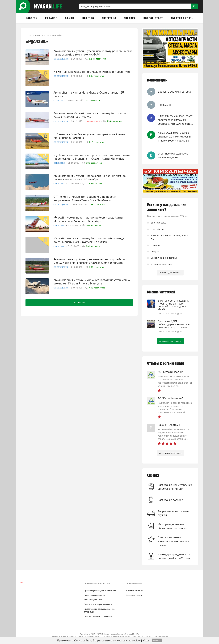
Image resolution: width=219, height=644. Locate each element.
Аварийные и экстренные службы (173, 513)
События (59, 100)
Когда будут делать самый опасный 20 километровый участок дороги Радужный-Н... (174, 139)
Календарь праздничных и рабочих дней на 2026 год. (174, 556)
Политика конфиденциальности (98, 604)
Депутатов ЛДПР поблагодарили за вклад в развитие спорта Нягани (174, 324)
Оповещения (61, 58)
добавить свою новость (170, 341)
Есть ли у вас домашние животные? (167, 207)
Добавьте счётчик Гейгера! (174, 92)
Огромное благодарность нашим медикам (173, 155)
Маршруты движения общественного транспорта (174, 526)
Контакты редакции (134, 590)
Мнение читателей (161, 292)
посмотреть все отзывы (170, 453)
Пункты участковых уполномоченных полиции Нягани (173, 541)
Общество (60, 162)
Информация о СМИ (93, 600)
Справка (153, 475)
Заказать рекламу (134, 595)
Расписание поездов (170, 500)
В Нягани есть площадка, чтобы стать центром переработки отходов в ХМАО (173, 305)
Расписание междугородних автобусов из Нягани (175, 487)
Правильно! (165, 105)
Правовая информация (94, 595)
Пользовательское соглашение (98, 617)
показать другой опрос (170, 273)
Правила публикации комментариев (100, 590)
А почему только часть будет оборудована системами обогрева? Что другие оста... (175, 120)
